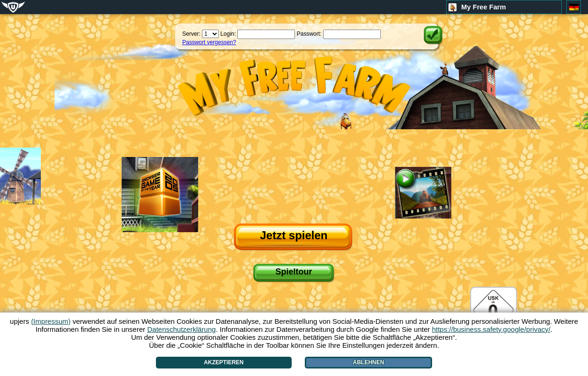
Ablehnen (368, 362)
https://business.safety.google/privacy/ (491, 329)
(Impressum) (51, 321)
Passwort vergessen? (209, 42)
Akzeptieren (224, 362)
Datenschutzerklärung (181, 329)
